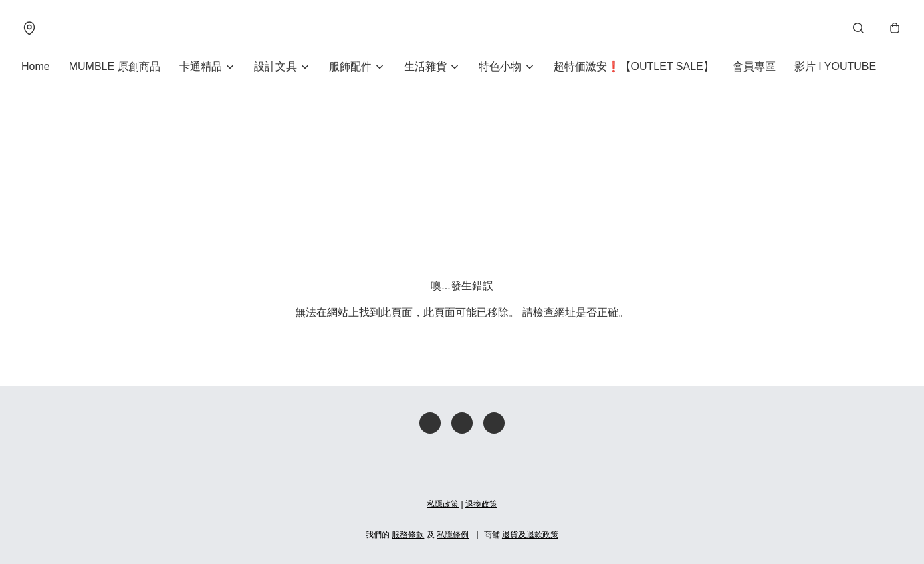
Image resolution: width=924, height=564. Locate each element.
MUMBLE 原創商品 (115, 66)
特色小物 (500, 66)
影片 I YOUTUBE (835, 66)
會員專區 (754, 66)
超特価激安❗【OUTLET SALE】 (634, 66)
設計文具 (275, 66)
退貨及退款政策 (530, 535)
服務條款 (408, 535)
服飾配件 (350, 66)
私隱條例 (453, 535)
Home (36, 66)
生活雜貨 (425, 66)
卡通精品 (201, 66)
